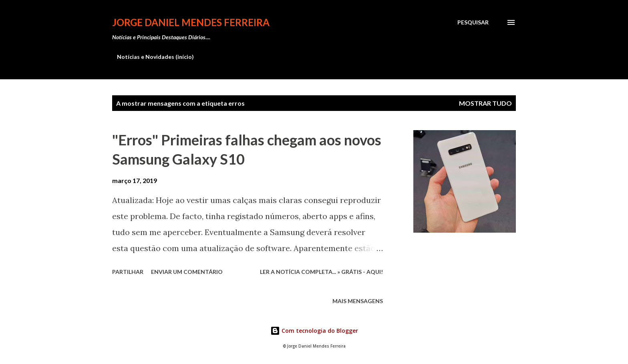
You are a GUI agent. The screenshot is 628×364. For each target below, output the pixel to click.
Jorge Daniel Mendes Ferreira (191, 22)
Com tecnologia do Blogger (314, 331)
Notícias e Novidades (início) (155, 57)
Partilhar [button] (128, 272)
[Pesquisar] (473, 22)
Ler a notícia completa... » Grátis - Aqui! (321, 272)
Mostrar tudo (485, 103)
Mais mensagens (358, 301)
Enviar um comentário (187, 272)
